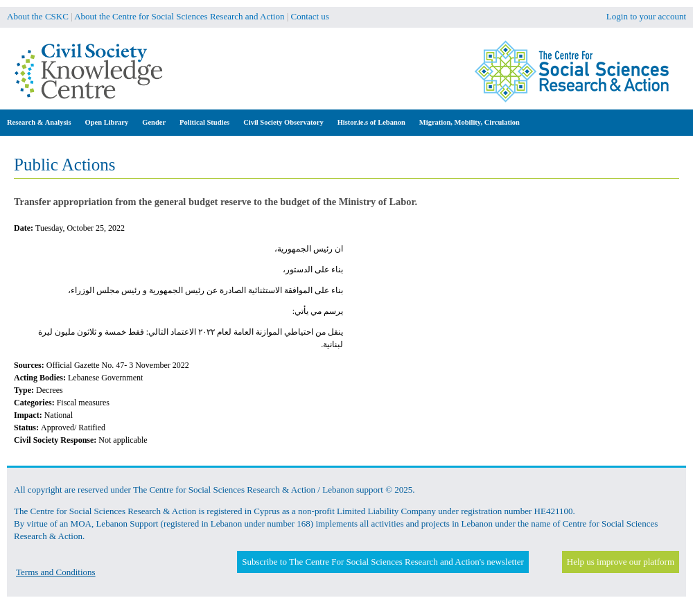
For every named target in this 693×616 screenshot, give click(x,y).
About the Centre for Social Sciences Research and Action (179, 16)
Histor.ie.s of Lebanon (371, 122)
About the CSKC (38, 16)
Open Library (107, 122)
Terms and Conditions (56, 572)
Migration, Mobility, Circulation (470, 122)
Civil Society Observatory (283, 122)
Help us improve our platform (621, 562)
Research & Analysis (39, 122)
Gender (154, 122)
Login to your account (646, 16)
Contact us (310, 16)
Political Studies (204, 122)
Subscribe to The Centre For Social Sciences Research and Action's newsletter (383, 562)
